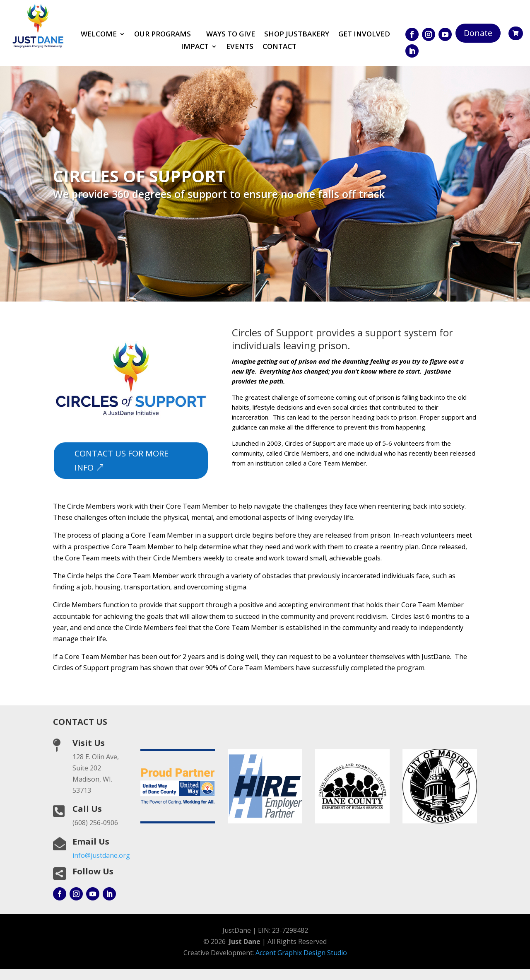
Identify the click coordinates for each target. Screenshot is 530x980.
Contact (279, 47)
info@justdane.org (101, 855)
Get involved (364, 35)
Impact (195, 47)
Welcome (99, 35)
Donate (478, 33)
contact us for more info (122, 460)
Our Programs (163, 35)
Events (240, 47)
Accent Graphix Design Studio (301, 953)
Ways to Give (231, 35)
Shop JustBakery (297, 35)
